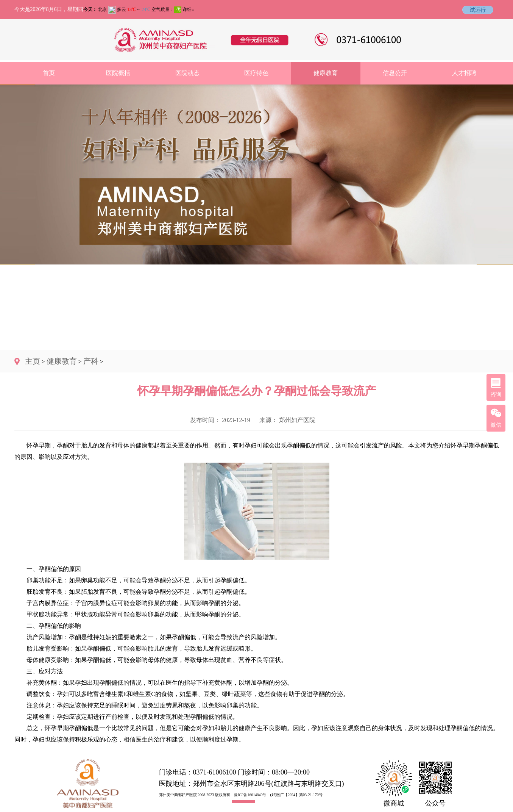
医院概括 (118, 73)
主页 (33, 361)
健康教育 (326, 73)
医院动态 (187, 73)
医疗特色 (256, 73)
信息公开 (395, 73)
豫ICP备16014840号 (250, 795)
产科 (91, 361)
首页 (49, 73)
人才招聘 (464, 73)
